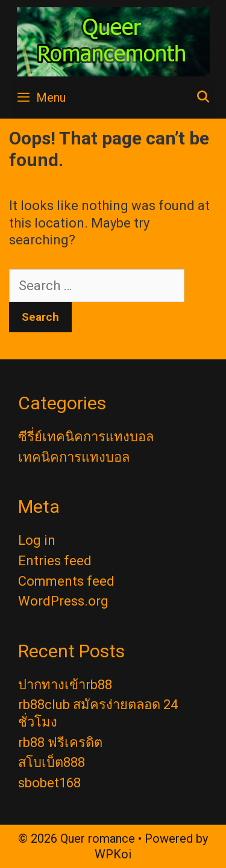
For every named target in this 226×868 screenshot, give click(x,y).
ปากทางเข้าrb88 (65, 685)
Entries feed (55, 561)
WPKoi (113, 854)
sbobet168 (49, 783)
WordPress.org (63, 601)
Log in (37, 540)
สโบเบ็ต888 (52, 762)
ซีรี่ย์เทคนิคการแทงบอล (86, 437)
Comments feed (66, 581)
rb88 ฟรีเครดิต (60, 742)
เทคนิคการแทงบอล (74, 457)
